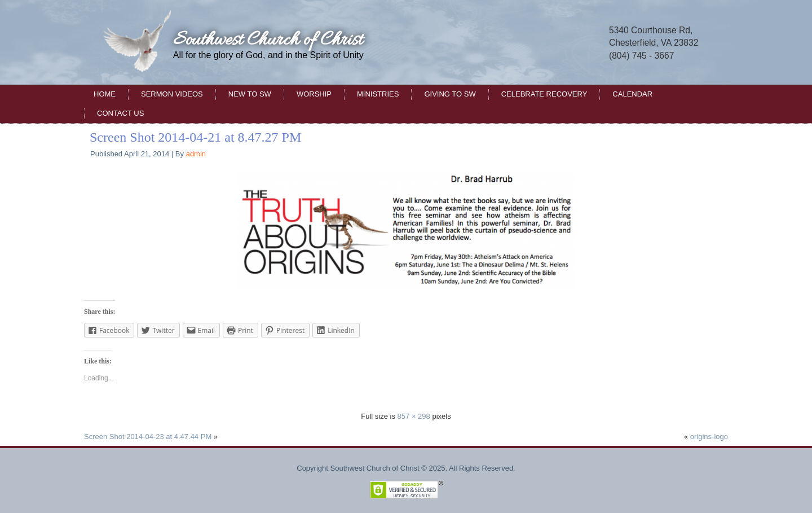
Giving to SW (450, 94)
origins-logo (709, 437)
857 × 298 (414, 416)
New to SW (250, 94)
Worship (314, 94)
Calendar (632, 94)
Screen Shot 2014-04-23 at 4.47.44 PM (148, 437)
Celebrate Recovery (544, 94)
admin (196, 154)
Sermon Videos (172, 94)
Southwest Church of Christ (268, 40)
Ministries (378, 94)
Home (105, 94)
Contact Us (120, 113)
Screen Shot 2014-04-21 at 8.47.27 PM (195, 137)
